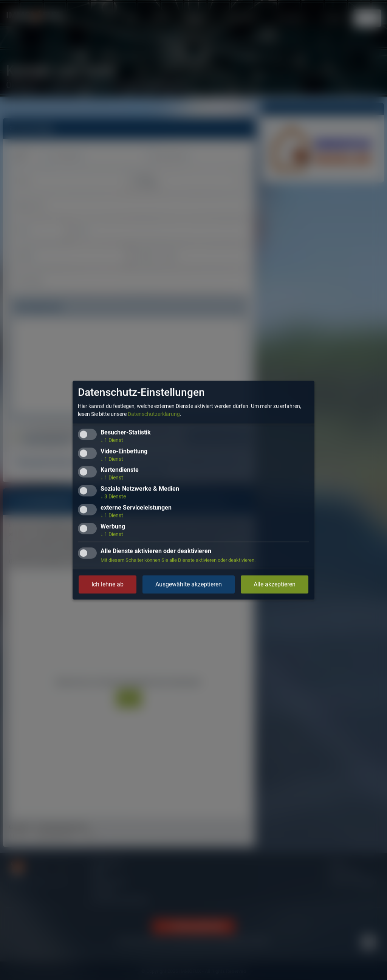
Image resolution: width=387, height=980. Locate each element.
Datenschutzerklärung (154, 414)
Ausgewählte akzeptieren (189, 584)
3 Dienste (113, 497)
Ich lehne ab (108, 584)
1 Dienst (112, 440)
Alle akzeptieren (275, 584)
